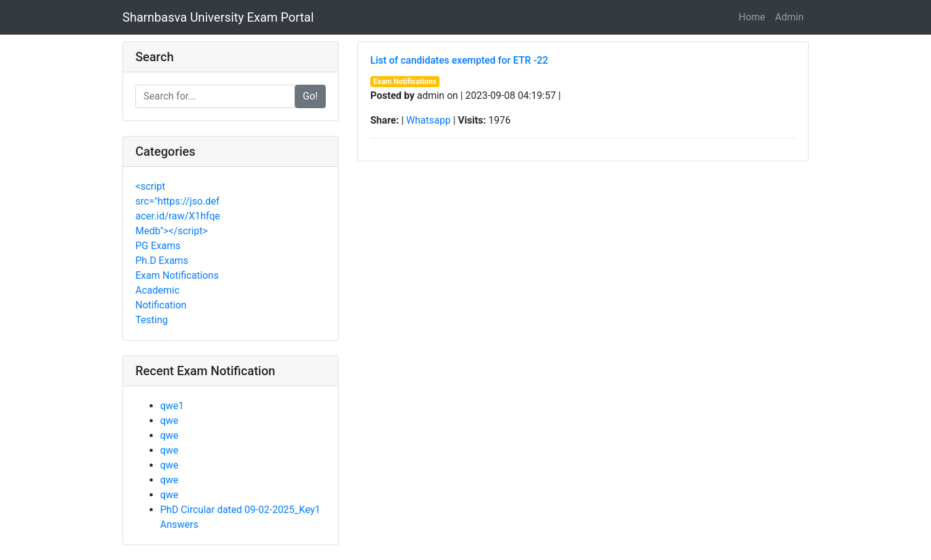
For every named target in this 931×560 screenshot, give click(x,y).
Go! (310, 96)
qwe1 (172, 406)
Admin (789, 17)
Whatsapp (428, 120)
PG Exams (158, 246)
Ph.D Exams (162, 261)
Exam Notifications (177, 275)
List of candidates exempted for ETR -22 (459, 60)
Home (752, 17)
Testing (151, 320)
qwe (169, 421)
